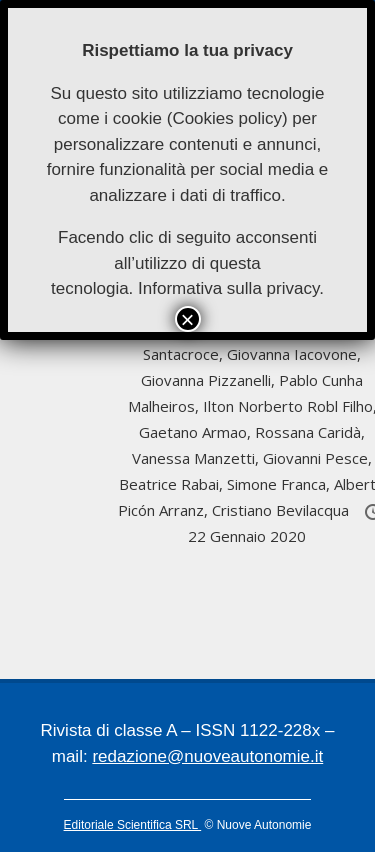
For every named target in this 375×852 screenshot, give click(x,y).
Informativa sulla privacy (228, 288)
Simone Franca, (280, 484)
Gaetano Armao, (197, 432)
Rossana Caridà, (310, 432)
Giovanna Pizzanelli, (210, 380)
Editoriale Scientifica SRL (133, 825)
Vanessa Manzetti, (197, 458)
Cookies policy (227, 118)
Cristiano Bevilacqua (282, 510)
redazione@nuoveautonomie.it (207, 756)
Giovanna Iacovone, (294, 354)
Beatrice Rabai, (173, 484)
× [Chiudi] (187, 319)
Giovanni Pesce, (317, 458)
